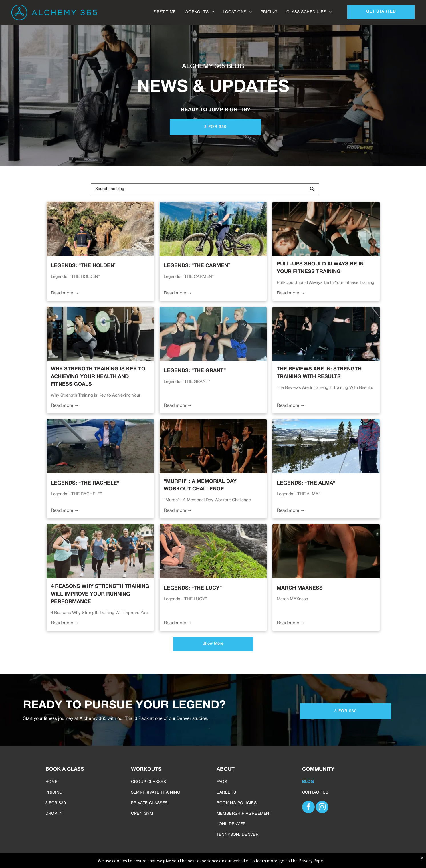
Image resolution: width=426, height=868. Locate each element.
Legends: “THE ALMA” (306, 483)
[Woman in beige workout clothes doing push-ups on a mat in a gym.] (326, 551)
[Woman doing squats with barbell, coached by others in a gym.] (100, 334)
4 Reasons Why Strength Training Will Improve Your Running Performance (100, 594)
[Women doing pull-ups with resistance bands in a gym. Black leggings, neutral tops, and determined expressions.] (326, 229)
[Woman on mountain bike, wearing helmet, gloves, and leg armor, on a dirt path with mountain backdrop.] (213, 229)
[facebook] (308, 808)
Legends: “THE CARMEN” (197, 266)
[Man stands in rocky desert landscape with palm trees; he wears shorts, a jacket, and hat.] (100, 229)
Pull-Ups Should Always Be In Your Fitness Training (320, 268)
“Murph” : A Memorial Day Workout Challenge (200, 485)
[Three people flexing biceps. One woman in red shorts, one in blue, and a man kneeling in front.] (213, 334)
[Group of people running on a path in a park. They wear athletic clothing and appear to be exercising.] (100, 551)
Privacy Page (311, 861)
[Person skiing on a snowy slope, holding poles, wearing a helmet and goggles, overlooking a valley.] (326, 446)
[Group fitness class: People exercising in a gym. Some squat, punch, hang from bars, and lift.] (213, 446)
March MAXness (300, 588)
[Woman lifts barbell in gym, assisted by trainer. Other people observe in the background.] (326, 334)
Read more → (65, 293)
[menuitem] (165, 12)
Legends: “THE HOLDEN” (84, 266)
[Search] (205, 189)
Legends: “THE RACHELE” (85, 483)
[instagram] (322, 808)
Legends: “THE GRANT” (195, 371)
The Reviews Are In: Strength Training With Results (319, 373)
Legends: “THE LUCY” (193, 588)
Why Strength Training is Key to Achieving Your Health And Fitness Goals (98, 377)
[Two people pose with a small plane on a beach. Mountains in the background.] (100, 446)
